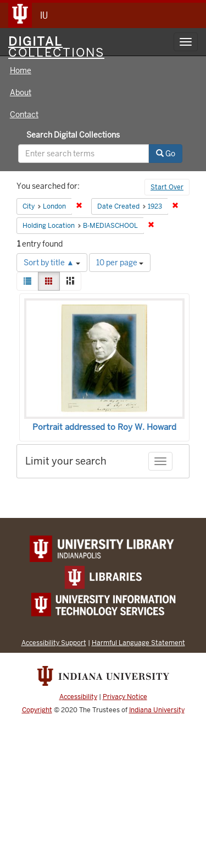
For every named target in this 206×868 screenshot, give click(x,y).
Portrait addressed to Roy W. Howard (104, 427)
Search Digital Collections (73, 135)
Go (166, 154)
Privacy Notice (125, 697)
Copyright (37, 710)
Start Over (167, 187)
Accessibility (78, 697)
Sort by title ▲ (52, 263)
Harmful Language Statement (138, 643)
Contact (24, 114)
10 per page (120, 263)
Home (21, 70)
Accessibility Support (54, 643)
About (21, 92)
